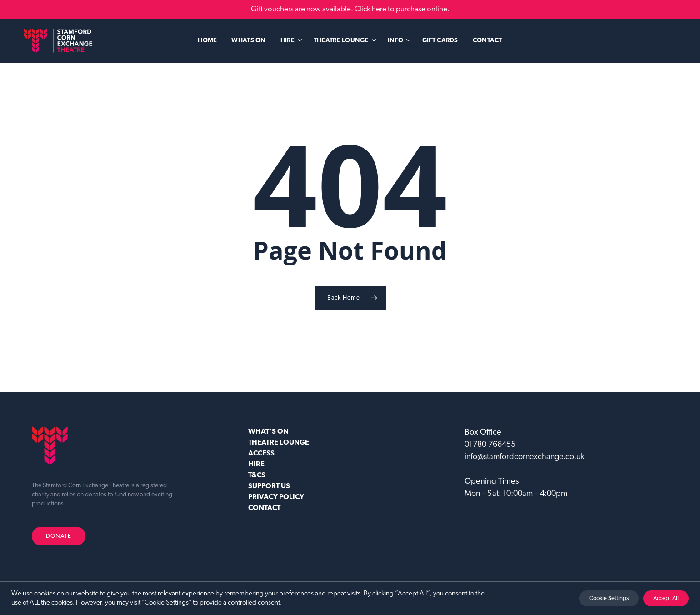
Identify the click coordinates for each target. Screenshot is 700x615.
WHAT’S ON (268, 432)
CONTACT (264, 508)
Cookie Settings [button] (609, 598)
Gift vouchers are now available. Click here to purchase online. (350, 9)
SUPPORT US (269, 486)
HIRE (256, 465)
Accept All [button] (666, 598)
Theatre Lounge (279, 443)
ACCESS (261, 454)
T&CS (257, 475)
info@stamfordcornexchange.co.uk (524, 457)
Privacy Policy (276, 497)
